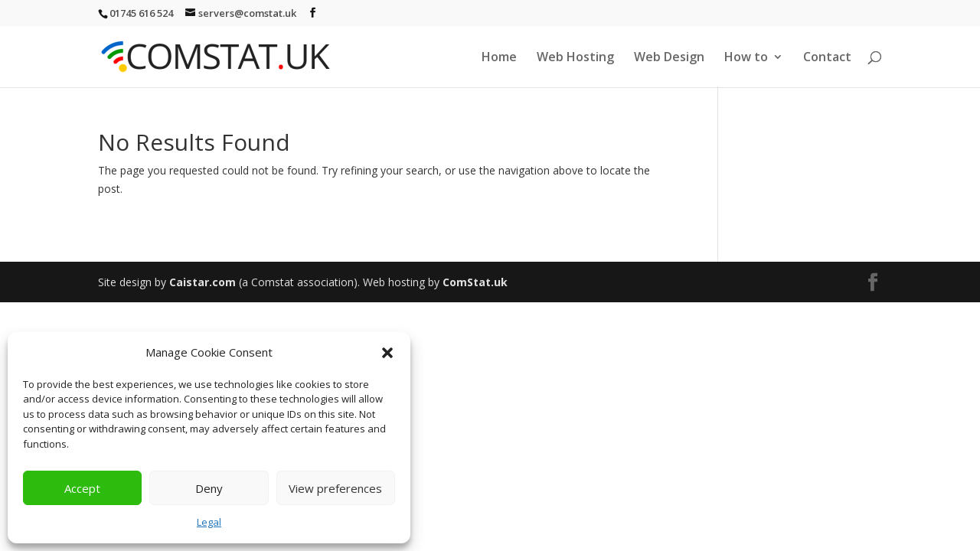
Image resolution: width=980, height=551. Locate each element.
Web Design (669, 58)
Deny (209, 488)
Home (499, 58)
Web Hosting (575, 58)
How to (746, 58)
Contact (827, 58)
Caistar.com (203, 282)
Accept (82, 488)
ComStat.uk (475, 282)
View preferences (335, 488)
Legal (209, 522)
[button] (387, 353)
